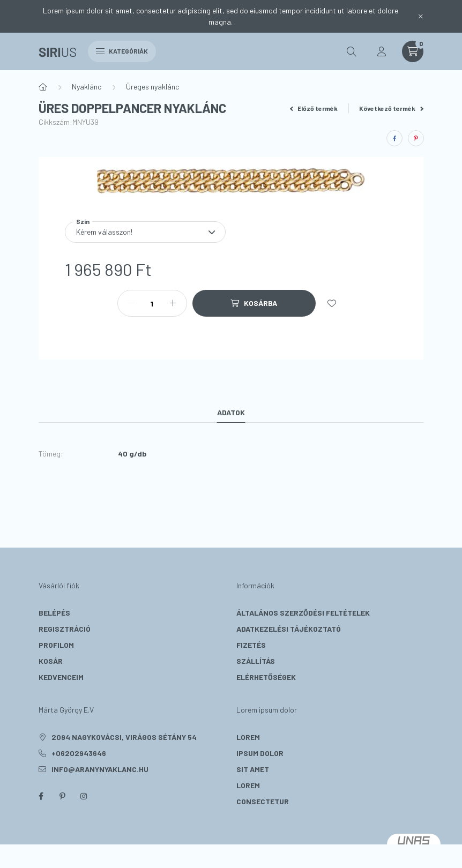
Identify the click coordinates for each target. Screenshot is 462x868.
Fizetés (251, 645)
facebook (41, 796)
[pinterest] (416, 138)
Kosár (51, 661)
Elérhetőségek (266, 677)
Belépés (54, 613)
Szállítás (256, 661)
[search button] (352, 51)
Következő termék (391, 108)
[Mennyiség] (152, 303)
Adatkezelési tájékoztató (289, 629)
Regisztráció (65, 629)
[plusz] (173, 303)
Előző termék (314, 108)
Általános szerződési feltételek (303, 613)
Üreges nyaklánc (152, 87)
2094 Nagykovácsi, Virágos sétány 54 (124, 737)
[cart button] (413, 51)
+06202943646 (79, 753)
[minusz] (131, 303)
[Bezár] (421, 16)
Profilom (56, 645)
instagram (84, 796)
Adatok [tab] (231, 412)
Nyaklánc (87, 87)
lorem (248, 737)
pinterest (62, 796)
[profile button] (382, 51)
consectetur (263, 801)
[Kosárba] (254, 303)
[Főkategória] (43, 87)
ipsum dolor (260, 753)
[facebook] (394, 138)
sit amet (253, 769)
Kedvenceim (61, 677)
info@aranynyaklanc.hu (100, 769)
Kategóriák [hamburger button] (122, 51)
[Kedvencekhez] (332, 303)
